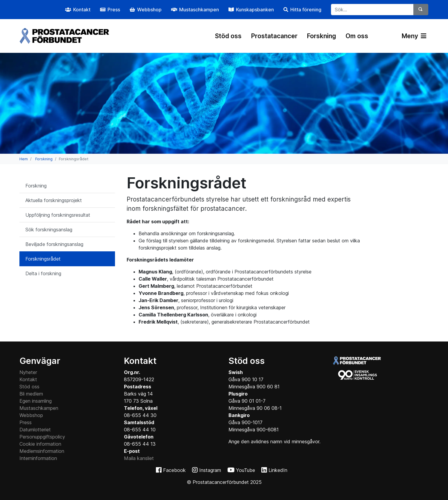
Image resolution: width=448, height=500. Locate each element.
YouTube (246, 470)
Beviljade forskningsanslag (54, 244)
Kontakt (28, 379)
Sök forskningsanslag (49, 230)
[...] (372, 10)
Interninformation (38, 458)
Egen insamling (36, 401)
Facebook (174, 470)
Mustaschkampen (39, 408)
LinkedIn (278, 470)
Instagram (210, 470)
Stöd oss (228, 36)
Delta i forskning (43, 273)
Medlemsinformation (42, 451)
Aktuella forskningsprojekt (54, 200)
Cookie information (40, 444)
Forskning (322, 36)
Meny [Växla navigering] (414, 36)
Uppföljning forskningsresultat (58, 215)
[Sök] (421, 10)
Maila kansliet (139, 458)
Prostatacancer (274, 36)
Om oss (357, 36)
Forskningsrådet (43, 259)
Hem (24, 159)
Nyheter (28, 372)
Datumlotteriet (35, 430)
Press (26, 422)
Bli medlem (31, 394)
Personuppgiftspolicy (42, 437)
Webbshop (31, 415)
